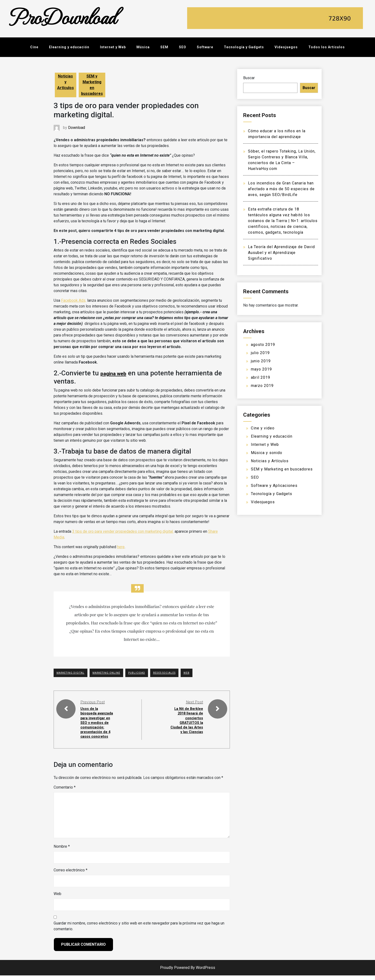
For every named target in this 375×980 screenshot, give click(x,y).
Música (143, 47)
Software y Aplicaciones (274, 486)
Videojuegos (286, 47)
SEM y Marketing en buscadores (92, 85)
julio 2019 (260, 353)
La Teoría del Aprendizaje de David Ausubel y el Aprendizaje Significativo (281, 253)
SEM (164, 47)
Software (205, 47)
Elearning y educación (69, 47)
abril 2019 (261, 377)
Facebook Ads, (74, 300)
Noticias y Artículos (66, 82)
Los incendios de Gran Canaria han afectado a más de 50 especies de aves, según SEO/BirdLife (281, 189)
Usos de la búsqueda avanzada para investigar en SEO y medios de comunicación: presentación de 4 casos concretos (97, 725)
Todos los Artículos (327, 47)
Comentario (65, 792)
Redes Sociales (164, 673)
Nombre (62, 851)
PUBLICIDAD (137, 673)
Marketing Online (106, 673)
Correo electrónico (71, 875)
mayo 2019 (261, 369)
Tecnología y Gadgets (244, 47)
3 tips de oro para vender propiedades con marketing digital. (123, 531)
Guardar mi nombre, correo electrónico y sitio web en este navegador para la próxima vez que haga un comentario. (139, 931)
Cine (34, 47)
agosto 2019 (263, 345)
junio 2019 (261, 361)
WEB (187, 673)
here (121, 547)
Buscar (249, 78)
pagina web (114, 374)
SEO (183, 47)
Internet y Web (113, 47)
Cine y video (263, 428)
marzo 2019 (262, 386)
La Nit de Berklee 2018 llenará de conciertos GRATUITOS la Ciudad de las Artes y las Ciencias (187, 722)
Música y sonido (267, 453)
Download (77, 128)
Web (57, 898)
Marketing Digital (71, 673)
